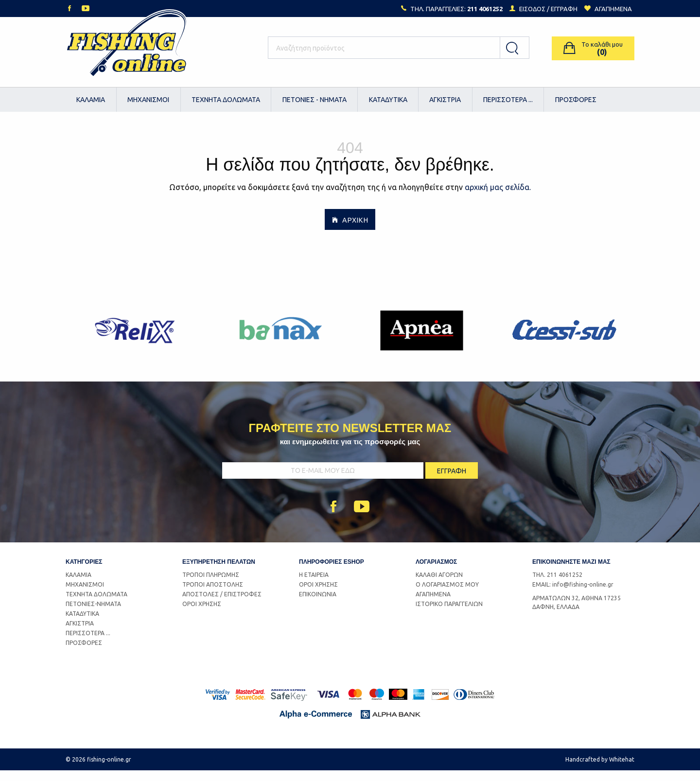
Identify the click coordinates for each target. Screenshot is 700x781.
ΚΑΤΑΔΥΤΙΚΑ (388, 100)
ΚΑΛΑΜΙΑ (91, 100)
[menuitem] (91, 100)
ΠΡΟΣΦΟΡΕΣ (576, 100)
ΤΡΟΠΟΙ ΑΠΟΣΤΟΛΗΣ (213, 595)
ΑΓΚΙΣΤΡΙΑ (445, 100)
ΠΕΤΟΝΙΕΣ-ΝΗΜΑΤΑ (93, 615)
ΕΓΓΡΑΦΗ (564, 9)
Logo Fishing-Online (126, 48)
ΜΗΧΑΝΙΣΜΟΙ (148, 100)
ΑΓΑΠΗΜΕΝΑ (433, 605)
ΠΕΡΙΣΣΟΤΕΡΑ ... (508, 100)
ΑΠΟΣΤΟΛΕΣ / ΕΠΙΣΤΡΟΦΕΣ (222, 605)
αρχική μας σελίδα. (498, 197)
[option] (137, 341)
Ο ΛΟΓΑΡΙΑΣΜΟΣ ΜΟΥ (447, 595)
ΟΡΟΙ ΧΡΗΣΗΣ (202, 615)
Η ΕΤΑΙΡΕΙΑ (314, 585)
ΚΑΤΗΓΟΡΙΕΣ (84, 572)
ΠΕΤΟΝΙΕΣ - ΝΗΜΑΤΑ (315, 100)
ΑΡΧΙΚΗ (350, 230)
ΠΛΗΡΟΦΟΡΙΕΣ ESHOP (332, 572)
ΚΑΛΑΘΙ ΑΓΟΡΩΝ (439, 585)
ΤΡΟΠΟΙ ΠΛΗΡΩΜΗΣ (211, 585)
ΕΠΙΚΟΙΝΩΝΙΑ (318, 605)
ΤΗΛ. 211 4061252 (557, 585)
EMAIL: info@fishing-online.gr (573, 595)
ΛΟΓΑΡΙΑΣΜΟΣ (436, 572)
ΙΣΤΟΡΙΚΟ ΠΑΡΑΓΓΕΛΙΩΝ (449, 615)
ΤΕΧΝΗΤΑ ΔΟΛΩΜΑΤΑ (226, 100)
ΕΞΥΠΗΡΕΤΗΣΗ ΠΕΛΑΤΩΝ (219, 572)
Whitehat (622, 770)
